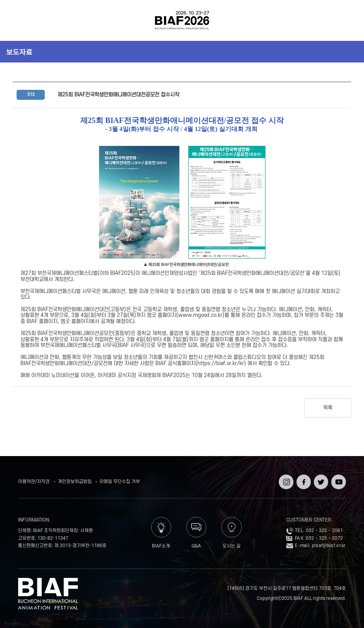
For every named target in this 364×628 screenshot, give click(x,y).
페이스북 (303, 480)
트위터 (320, 477)
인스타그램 (285, 480)
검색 (345, 20)
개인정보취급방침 (75, 482)
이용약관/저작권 (34, 482)
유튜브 (338, 477)
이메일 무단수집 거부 (120, 482)
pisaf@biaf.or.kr (329, 546)
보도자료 (19, 52)
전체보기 (19, 20)
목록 (328, 408)
